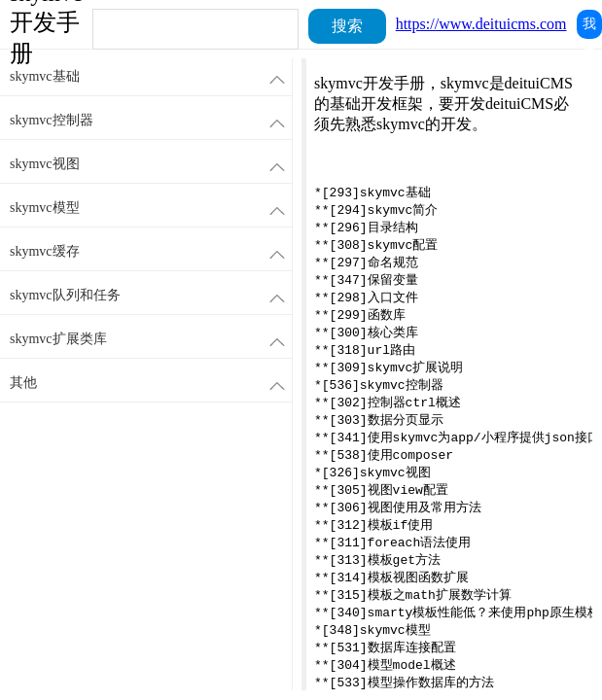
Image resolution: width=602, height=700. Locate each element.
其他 (151, 384)
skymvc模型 (151, 209)
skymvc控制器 (151, 121)
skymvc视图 (151, 165)
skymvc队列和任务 (151, 296)
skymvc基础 (151, 77)
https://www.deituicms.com (481, 24)
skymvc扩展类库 (151, 340)
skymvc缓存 (151, 252)
